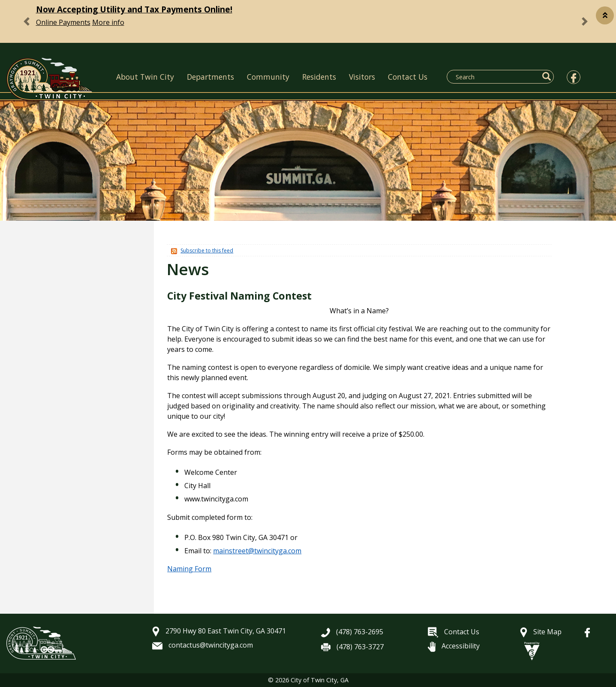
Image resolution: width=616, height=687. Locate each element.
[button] (605, 15)
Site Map (541, 632)
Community (268, 77)
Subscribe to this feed (207, 250)
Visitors (362, 77)
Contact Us (408, 77)
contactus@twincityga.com (203, 645)
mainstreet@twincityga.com (257, 551)
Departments (210, 77)
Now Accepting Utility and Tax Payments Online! (134, 9)
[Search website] (495, 77)
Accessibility (454, 646)
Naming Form (189, 569)
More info (108, 22)
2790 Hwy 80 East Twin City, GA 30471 (219, 631)
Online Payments (63, 22)
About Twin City (145, 77)
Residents (319, 77)
